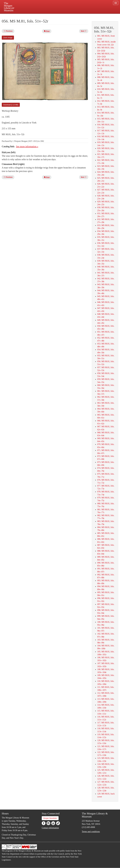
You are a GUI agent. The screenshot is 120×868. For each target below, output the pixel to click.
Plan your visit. (32, 16)
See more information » (27, 146)
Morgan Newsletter (50, 818)
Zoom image (8, 38)
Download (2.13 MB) (11, 105)
